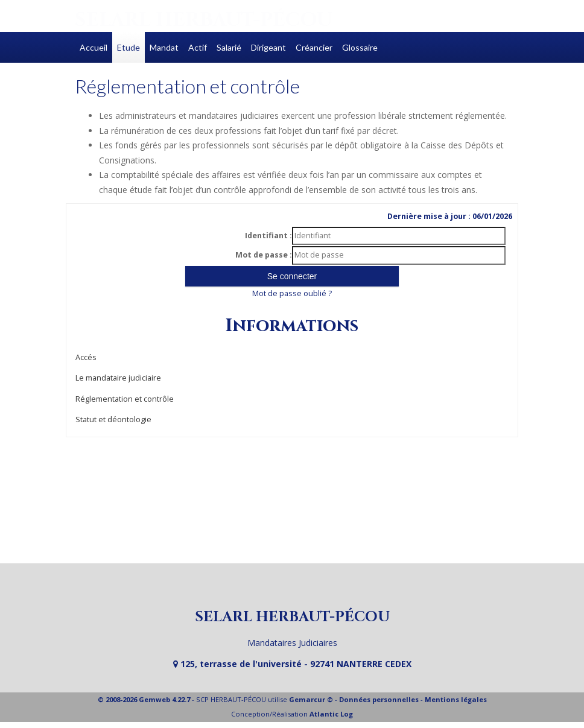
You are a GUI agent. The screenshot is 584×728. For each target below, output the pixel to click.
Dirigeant (268, 47)
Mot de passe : (264, 255)
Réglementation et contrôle (125, 399)
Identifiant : (268, 236)
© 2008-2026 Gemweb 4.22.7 (144, 699)
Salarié (229, 47)
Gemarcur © (311, 699)
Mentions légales (456, 699)
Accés (86, 357)
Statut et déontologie (113, 419)
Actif (198, 47)
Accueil (94, 47)
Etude (129, 47)
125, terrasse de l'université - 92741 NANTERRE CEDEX (292, 664)
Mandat (164, 47)
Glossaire (360, 47)
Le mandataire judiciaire (118, 378)
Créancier (314, 47)
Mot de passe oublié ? (292, 293)
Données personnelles (379, 699)
